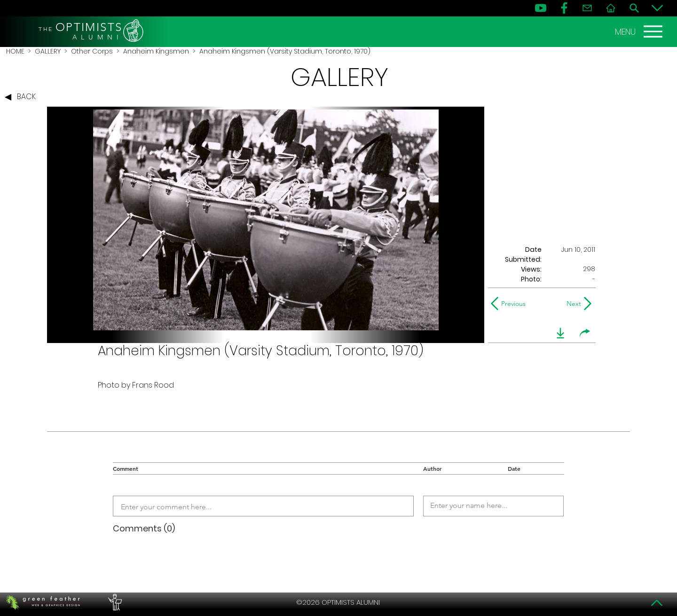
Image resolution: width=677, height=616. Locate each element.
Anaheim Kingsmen (156, 51)
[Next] (572, 304)
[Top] (657, 603)
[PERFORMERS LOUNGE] (114, 602)
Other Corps (92, 51)
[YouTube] (541, 8)
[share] (585, 333)
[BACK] (23, 97)
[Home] (611, 8)
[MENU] (640, 31)
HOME (15, 51)
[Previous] (510, 304)
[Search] (634, 8)
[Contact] (587, 8)
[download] (560, 333)
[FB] (564, 8)
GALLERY (48, 51)
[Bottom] (657, 8)
